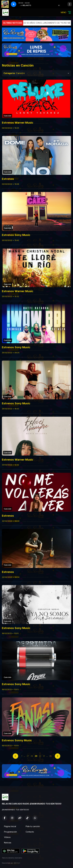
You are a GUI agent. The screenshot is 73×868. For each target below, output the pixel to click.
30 (40, 756)
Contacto (30, 832)
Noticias (8, 843)
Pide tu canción (33, 826)
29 (36, 756)
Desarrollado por (11, 863)
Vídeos (7, 837)
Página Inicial (10, 826)
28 (32, 756)
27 (28, 756)
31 (44, 756)
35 (50, 756)
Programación (11, 832)
